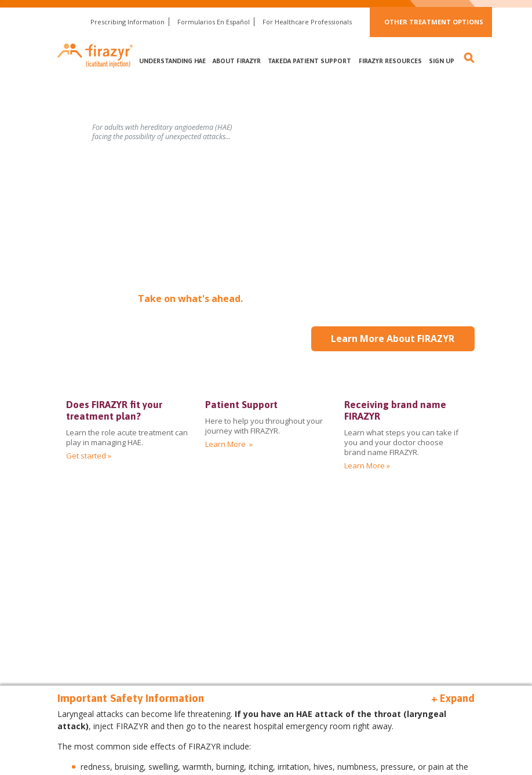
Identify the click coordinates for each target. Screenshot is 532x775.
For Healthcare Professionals (307, 22)
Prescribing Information (127, 22)
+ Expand (453, 698)
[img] (405, 435)
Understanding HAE (172, 61)
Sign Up (442, 61)
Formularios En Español (214, 22)
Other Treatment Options (434, 22)
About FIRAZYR (237, 61)
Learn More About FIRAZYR (393, 339)
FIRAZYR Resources (390, 61)
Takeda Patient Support (309, 61)
